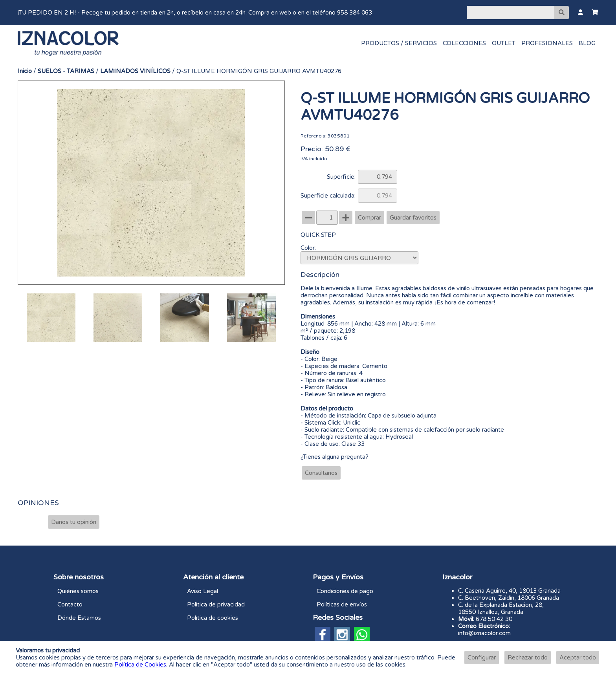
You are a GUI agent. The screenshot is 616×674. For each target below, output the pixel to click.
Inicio (25, 71)
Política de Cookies (140, 665)
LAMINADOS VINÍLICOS (135, 71)
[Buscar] (511, 13)
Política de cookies (213, 618)
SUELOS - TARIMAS (66, 71)
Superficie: (341, 177)
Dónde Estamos (79, 618)
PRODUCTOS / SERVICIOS (399, 43)
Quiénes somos (78, 591)
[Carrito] (595, 13)
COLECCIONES (464, 43)
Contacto (70, 604)
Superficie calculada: (328, 196)
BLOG (587, 43)
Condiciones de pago (345, 591)
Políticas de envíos (342, 604)
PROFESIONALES (547, 43)
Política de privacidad (216, 604)
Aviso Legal (203, 591)
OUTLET (504, 43)
